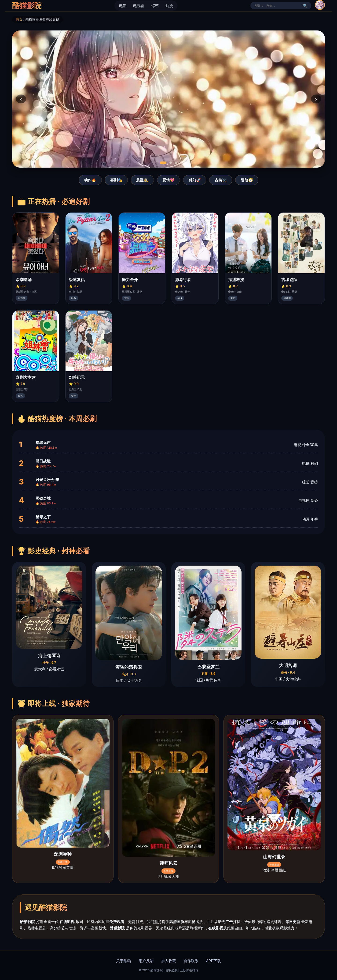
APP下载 (213, 961)
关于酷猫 (124, 961)
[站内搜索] (278, 6)
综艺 (155, 6)
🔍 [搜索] (305, 6)
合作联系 (191, 961)
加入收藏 (168, 961)
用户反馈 (146, 961)
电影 (123, 6)
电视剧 (139, 6)
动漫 (169, 6)
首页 (19, 19)
